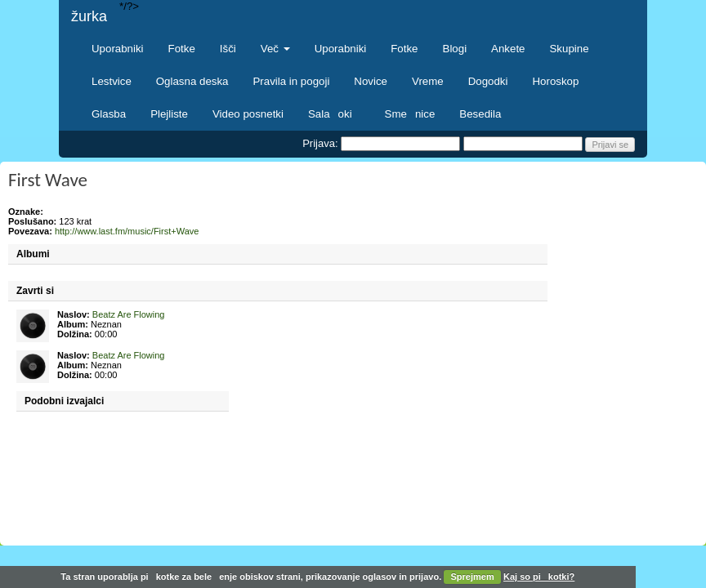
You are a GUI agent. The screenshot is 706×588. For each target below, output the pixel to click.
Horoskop (555, 81)
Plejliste (169, 114)
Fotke (182, 49)
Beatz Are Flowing (129, 314)
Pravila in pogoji (291, 81)
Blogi (455, 49)
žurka (89, 16)
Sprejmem (473, 577)
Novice (371, 81)
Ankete (508, 49)
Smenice (410, 114)
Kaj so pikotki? (539, 577)
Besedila (480, 114)
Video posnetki (248, 114)
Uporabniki (118, 49)
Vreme (428, 81)
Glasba (109, 114)
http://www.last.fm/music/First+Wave (127, 231)
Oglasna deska (192, 81)
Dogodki (488, 81)
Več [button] (275, 49)
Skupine (570, 49)
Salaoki (334, 114)
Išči (228, 49)
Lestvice (112, 81)
